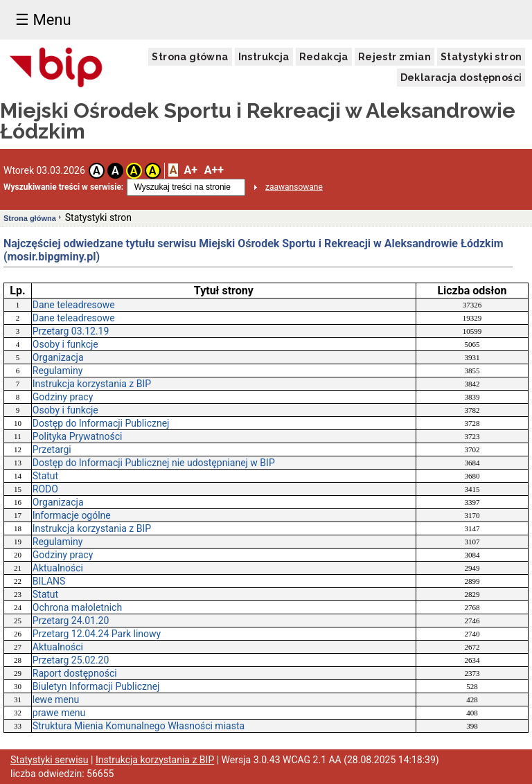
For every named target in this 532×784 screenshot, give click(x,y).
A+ (190, 170)
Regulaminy (58, 371)
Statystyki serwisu (50, 760)
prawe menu (59, 713)
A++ (214, 170)
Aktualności (58, 568)
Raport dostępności (75, 673)
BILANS (49, 581)
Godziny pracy (63, 397)
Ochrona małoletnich (77, 607)
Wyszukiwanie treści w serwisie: (63, 187)
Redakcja (324, 57)
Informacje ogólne (72, 515)
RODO (45, 489)
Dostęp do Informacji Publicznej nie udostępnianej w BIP (154, 463)
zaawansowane (294, 187)
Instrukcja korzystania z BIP (92, 384)
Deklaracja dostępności (461, 78)
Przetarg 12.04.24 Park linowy (97, 634)
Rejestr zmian (394, 57)
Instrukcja (264, 57)
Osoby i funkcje (65, 344)
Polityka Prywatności (78, 436)
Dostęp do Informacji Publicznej (101, 423)
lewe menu (56, 700)
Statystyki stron (481, 57)
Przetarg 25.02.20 (71, 660)
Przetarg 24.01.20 (71, 621)
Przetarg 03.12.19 (71, 331)
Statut (45, 476)
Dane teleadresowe (74, 305)
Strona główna (190, 57)
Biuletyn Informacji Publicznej (96, 686)
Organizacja (58, 357)
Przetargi (52, 449)
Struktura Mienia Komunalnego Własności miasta (139, 726)
